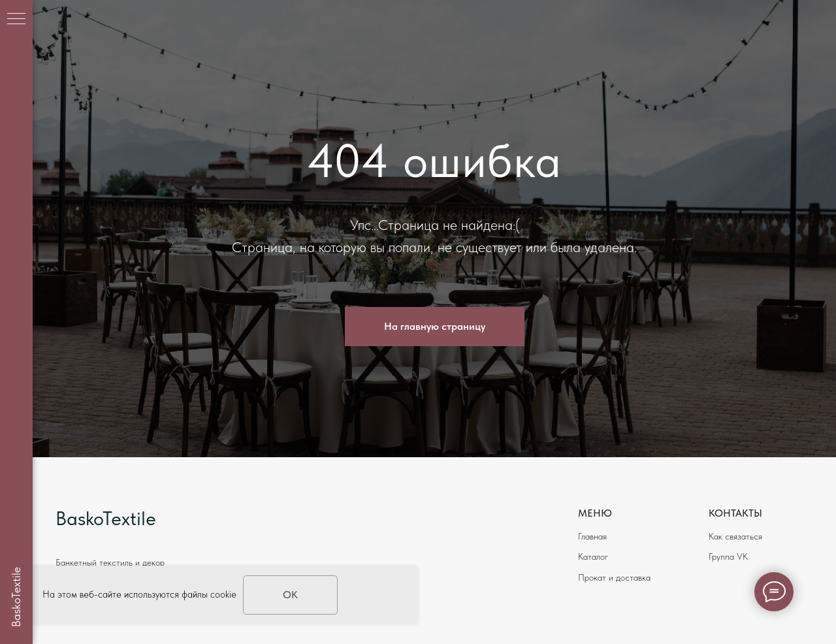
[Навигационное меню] (16, 20)
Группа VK (728, 556)
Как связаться (735, 536)
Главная (592, 536)
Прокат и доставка (614, 577)
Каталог (593, 556)
